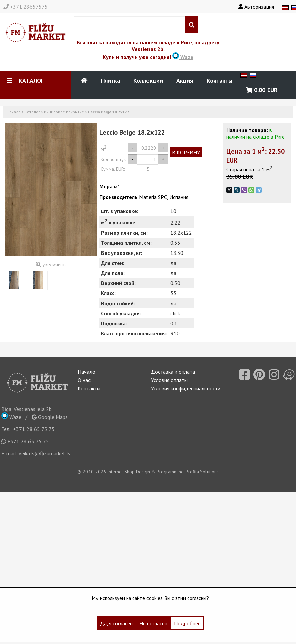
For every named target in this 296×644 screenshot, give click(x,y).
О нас (84, 380)
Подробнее (187, 623)
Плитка (110, 80)
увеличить (51, 264)
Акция (185, 80)
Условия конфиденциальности (186, 388)
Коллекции (148, 80)
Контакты (219, 80)
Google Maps (50, 417)
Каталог (32, 112)
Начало (14, 112)
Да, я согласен (116, 623)
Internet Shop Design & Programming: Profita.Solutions (163, 472)
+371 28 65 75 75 (34, 429)
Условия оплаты (169, 380)
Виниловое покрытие (64, 112)
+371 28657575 (25, 7)
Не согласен (153, 623)
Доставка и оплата (173, 372)
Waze (183, 57)
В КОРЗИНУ (186, 152)
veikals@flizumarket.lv (45, 453)
